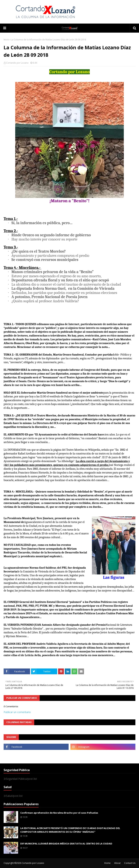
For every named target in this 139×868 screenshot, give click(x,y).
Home (107, 863)
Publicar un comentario (17, 712)
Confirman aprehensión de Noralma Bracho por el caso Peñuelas (59, 813)
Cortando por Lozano (17, 63)
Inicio (6, 40)
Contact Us (130, 863)
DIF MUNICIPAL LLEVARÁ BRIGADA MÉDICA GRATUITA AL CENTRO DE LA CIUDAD (66, 844)
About (117, 863)
